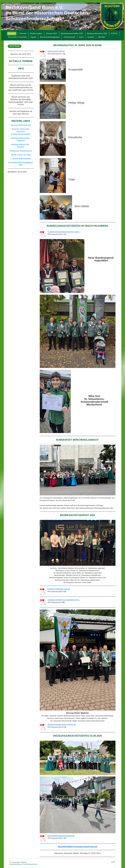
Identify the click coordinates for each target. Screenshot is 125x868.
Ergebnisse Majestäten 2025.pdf (59, 589)
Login (113, 862)
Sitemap (24, 862)
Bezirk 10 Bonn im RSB (21, 155)
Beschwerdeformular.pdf (21, 125)
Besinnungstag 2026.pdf (56, 51)
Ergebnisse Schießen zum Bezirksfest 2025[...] (64, 600)
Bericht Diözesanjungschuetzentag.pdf (61, 836)
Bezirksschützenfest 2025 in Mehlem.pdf (62, 725)
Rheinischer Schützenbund (21, 151)
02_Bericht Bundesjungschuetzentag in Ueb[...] (64, 232)
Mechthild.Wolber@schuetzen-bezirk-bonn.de (78, 847)
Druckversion (15, 862)
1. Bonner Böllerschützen (21, 159)
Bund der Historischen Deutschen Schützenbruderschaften (21, 132)
